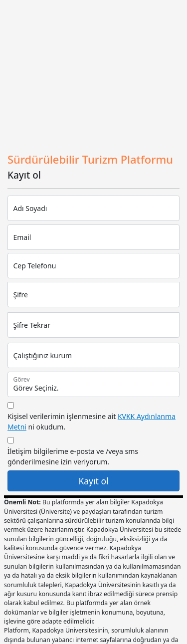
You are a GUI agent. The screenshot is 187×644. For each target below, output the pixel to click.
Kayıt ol (93, 481)
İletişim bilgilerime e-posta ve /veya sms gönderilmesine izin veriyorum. (73, 456)
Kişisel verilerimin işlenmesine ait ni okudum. (92, 422)
